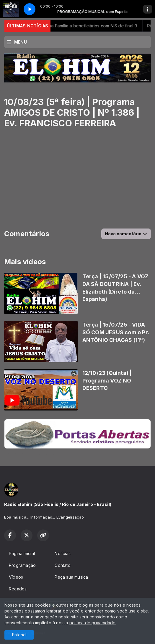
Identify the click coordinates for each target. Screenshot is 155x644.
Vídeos (16, 577)
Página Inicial (22, 553)
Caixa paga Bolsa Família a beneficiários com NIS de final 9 (82, 26)
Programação (22, 565)
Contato (62, 565)
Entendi (19, 635)
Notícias (63, 553)
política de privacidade (93, 623)
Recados (18, 589)
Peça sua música (71, 577)
